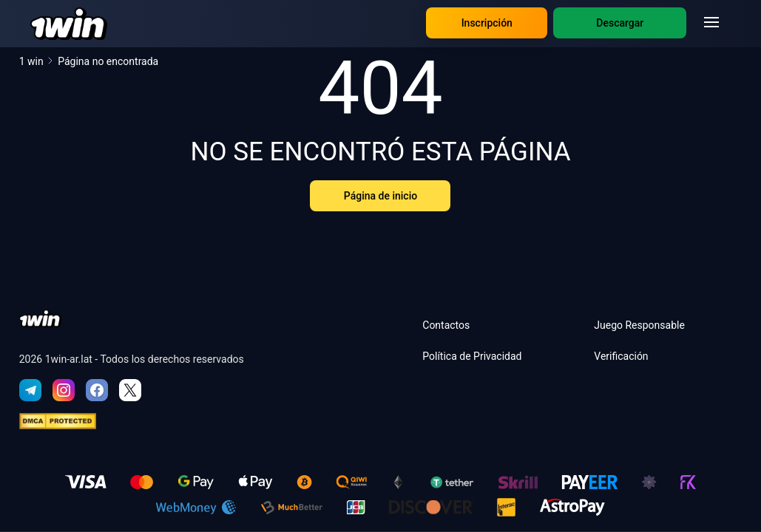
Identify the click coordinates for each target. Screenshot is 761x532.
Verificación (621, 356)
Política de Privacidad (472, 356)
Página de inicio (380, 196)
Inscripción (487, 23)
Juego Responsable (639, 325)
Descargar (620, 23)
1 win (37, 61)
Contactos (446, 325)
